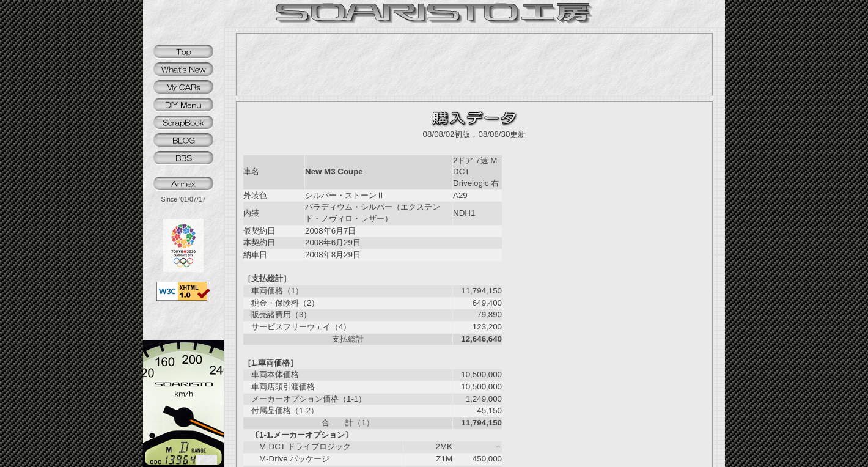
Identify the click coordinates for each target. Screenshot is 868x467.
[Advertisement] (474, 64)
